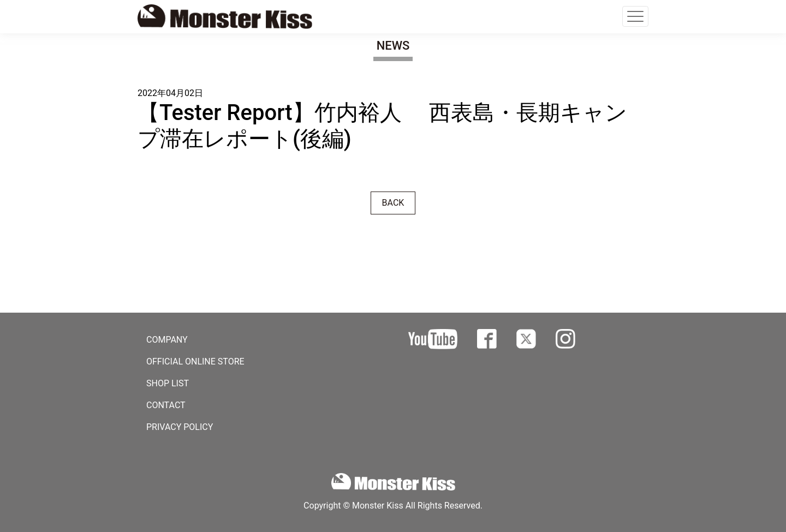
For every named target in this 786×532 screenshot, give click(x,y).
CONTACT (166, 405)
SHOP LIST (168, 383)
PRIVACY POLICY (180, 427)
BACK (393, 203)
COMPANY (167, 340)
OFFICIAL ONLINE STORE (195, 361)
